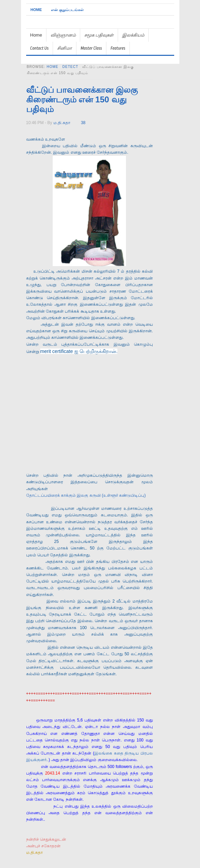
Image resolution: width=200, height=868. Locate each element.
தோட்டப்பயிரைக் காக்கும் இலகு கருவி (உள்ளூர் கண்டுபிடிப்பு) (86, 495)
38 (83, 123)
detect (70, 67)
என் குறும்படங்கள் (67, 10)
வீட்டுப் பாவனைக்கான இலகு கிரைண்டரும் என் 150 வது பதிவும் (82, 99)
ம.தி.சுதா (62, 123)
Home (36, 10)
